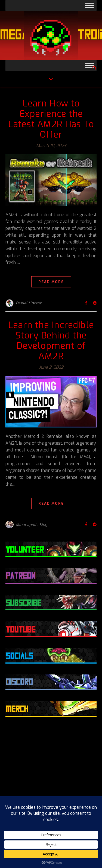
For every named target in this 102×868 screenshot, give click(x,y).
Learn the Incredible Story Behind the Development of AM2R (51, 341)
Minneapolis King (32, 525)
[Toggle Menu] (89, 5)
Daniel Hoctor (29, 303)
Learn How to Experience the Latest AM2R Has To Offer (51, 119)
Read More (51, 282)
